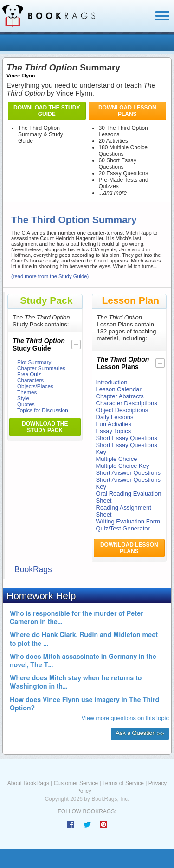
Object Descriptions (122, 410)
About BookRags (28, 783)
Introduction (112, 382)
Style (23, 398)
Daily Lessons (115, 417)
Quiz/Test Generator (123, 528)
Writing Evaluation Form (128, 521)
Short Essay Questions (127, 438)
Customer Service (76, 783)
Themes (27, 392)
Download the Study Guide (47, 111)
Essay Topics (114, 431)
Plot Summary (34, 362)
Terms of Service (123, 783)
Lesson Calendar (119, 389)
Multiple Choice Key (123, 466)
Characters (30, 380)
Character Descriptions (127, 403)
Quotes (26, 404)
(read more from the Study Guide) (50, 276)
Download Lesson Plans (127, 111)
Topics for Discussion (43, 410)
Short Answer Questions (128, 473)
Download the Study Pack (45, 427)
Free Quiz (29, 374)
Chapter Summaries (41, 368)
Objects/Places (35, 386)
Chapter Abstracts (120, 396)
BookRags (33, 569)
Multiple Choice (117, 459)
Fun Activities (114, 424)
